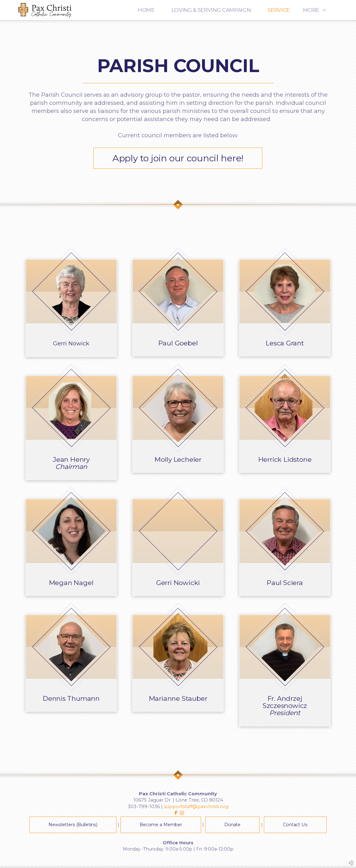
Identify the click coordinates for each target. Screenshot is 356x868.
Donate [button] (232, 825)
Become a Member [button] (161, 825)
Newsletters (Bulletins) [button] (73, 825)
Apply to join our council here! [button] (178, 158)
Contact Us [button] (295, 825)
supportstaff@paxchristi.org (196, 807)
